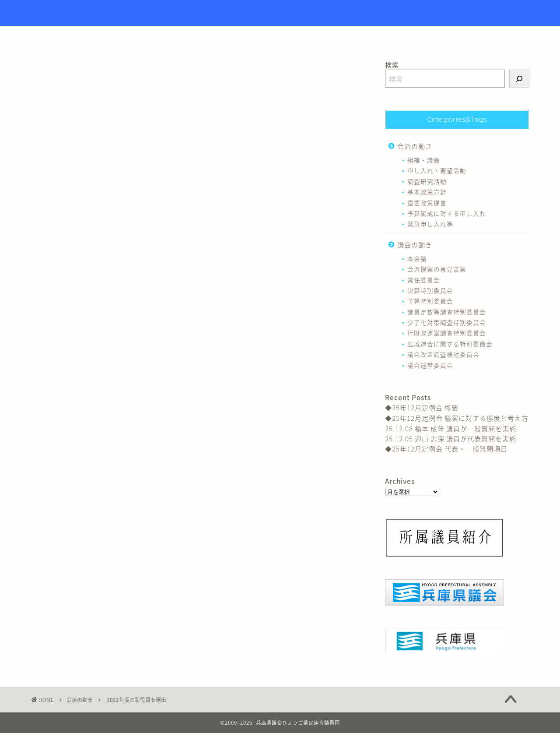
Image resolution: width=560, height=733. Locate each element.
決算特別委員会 (430, 290)
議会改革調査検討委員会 (443, 354)
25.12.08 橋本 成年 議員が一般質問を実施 (451, 428)
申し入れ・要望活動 (437, 170)
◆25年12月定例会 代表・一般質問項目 (446, 449)
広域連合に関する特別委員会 (450, 344)
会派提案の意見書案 (437, 269)
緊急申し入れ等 (430, 224)
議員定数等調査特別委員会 (447, 312)
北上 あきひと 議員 (106, 298)
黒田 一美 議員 (241, 298)
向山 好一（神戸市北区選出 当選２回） (269, 218)
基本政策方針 (427, 192)
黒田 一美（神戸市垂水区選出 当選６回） (273, 201)
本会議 (417, 258)
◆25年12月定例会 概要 (422, 407)
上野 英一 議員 (55, 298)
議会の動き (415, 245)
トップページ (235, 37)
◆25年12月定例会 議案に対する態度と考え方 (457, 418)
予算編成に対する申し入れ (447, 213)
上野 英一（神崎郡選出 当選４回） (261, 183)
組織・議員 (199, 298)
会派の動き (47, 75)
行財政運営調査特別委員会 (447, 333)
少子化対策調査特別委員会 (447, 322)
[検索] (519, 79)
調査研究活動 (427, 181)
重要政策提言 (427, 203)
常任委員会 (424, 280)
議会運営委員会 (430, 365)
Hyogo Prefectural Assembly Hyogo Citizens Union (280, 13)
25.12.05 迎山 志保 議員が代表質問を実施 (451, 439)
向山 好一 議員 (157, 298)
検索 (392, 65)
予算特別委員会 (430, 301)
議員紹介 (290, 37)
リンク (335, 37)
